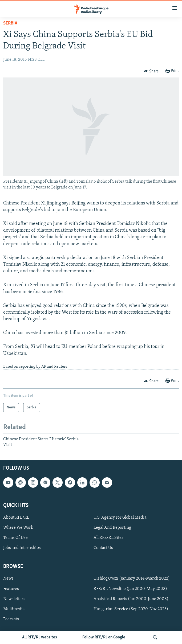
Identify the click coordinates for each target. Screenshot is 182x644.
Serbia (10, 23)
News (8, 579)
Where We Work (18, 528)
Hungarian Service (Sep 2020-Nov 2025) (131, 609)
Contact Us (103, 548)
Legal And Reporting (112, 528)
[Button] (151, 71)
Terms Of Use (15, 538)
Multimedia (14, 609)
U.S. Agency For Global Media (120, 518)
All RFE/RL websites (40, 637)
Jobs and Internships (22, 548)
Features (11, 589)
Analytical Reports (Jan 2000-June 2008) (131, 599)
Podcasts (11, 619)
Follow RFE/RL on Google (104, 637)
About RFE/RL (16, 518)
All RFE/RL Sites (108, 538)
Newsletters (14, 599)
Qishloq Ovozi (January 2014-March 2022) (132, 579)
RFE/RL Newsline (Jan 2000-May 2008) (130, 589)
